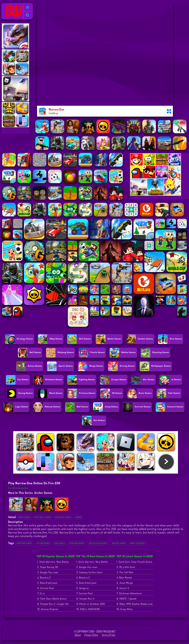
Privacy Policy (91, 635)
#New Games (24, 517)
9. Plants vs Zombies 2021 (91, 604)
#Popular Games (63, 517)
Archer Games (43, 493)
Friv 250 (7, 5)
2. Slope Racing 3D (48, 567)
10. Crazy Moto (125, 609)
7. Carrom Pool (85, 593)
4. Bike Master (124, 578)
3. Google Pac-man (48, 572)
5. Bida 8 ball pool (47, 583)
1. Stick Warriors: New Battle (53, 562)
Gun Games (60, 543)
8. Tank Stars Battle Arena (52, 599)
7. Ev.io (41, 593)
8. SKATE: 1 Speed (127, 599)
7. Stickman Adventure (129, 593)
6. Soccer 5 (123, 588)
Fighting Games (77, 543)
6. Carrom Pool (46, 588)
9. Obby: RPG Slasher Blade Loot (135, 604)
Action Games (43, 543)
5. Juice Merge (125, 583)
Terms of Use (108, 635)
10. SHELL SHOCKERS (88, 609)
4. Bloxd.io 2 (44, 578)
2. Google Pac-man (87, 567)
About (78, 635)
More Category (137, 543)
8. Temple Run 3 (85, 599)
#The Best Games (43, 517)
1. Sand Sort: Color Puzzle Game (134, 562)
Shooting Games (24, 543)
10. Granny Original (48, 609)
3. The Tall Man (125, 572)
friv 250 (53, 532)
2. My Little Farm (126, 567)
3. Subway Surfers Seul (89, 572)
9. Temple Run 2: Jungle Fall (53, 604)
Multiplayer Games (98, 543)
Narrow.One (23, 488)
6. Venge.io (83, 588)
